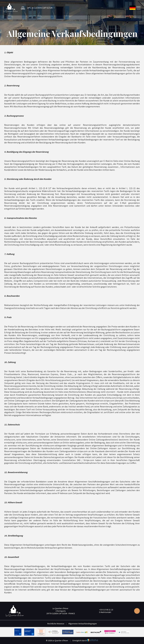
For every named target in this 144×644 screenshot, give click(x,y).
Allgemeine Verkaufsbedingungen (83, 624)
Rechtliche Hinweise (56, 624)
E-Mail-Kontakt (103, 612)
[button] (37, 8)
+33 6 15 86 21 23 (104, 610)
